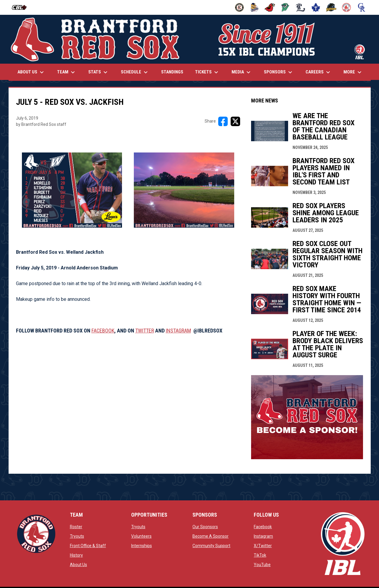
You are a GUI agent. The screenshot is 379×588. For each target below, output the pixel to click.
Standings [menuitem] (172, 72)
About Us (78, 565)
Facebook (263, 527)
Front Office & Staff (88, 546)
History (76, 555)
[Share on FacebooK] (223, 121)
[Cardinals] (270, 7)
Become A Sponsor (211, 536)
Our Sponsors (205, 527)
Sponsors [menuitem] (279, 72)
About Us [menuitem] (31, 72)
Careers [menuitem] (319, 72)
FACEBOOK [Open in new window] (103, 331)
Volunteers (141, 536)
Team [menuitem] (67, 72)
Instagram (263, 536)
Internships (142, 546)
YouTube (262, 565)
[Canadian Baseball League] (21, 7)
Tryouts (77, 536)
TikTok (260, 555)
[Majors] (301, 7)
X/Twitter (263, 546)
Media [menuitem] (242, 72)
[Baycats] (255, 7)
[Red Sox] (347, 7)
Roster (76, 527)
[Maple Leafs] (316, 7)
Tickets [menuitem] (207, 72)
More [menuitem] (353, 72)
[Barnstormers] (239, 7)
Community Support (211, 546)
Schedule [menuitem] (135, 72)
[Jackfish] (285, 7)
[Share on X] (235, 121)
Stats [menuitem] (99, 72)
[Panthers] (331, 7)
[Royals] (362, 7)
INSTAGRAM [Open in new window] (178, 331)
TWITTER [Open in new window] (145, 331)
